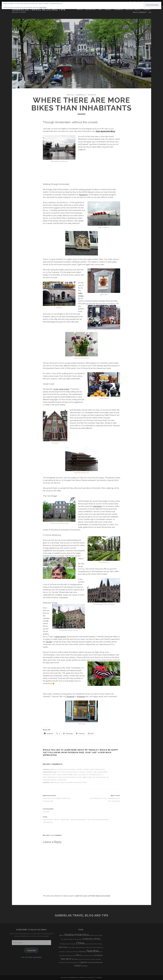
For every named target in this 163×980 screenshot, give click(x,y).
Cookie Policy (43, 7)
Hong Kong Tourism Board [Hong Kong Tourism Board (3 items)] (93, 947)
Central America (133, 10)
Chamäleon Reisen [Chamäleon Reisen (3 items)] (65, 944)
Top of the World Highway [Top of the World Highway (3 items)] (72, 963)
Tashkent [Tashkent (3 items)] (98, 959)
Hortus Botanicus (79, 820)
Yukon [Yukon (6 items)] (78, 966)
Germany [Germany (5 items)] (63, 947)
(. (105, 131)
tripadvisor (83, 195)
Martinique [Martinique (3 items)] (76, 952)
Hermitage (97, 506)
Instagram (81, 697)
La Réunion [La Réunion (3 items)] (69, 952)
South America (140, 12)
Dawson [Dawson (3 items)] (91, 944)
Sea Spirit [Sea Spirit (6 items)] (66, 959)
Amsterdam (48, 820)
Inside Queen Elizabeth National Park (70, 782)
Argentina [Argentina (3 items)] (92, 935)
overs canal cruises (62, 389)
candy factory (60, 637)
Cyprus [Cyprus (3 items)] (87, 944)
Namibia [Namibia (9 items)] (93, 951)
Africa (80, 10)
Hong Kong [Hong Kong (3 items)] (82, 947)
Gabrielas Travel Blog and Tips (39, 10)
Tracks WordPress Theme (72, 978)
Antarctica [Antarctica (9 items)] (81, 935)
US (150, 12)
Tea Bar (49, 642)
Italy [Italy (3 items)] (102, 947)
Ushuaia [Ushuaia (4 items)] (90, 962)
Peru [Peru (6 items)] (78, 955)
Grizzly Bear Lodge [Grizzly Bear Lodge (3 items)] (73, 947)
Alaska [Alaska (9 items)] (69, 935)
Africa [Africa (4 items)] (61, 935)
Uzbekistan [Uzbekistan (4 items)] (98, 962)
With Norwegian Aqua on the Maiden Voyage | (63, 777)
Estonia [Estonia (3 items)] (96, 944)
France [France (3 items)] (100, 944)
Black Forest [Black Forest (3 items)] (73, 939)
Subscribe (32, 950)
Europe (147, 10)
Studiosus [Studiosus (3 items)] (88, 959)
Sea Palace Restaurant (98, 820)
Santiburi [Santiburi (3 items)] (91, 956)
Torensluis (48, 822)
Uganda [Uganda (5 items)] (83, 962)
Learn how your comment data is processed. (92, 896)
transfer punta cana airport (56, 775)
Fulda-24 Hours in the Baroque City (88, 775)
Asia (100, 10)
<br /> (85, 167)
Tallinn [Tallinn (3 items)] (93, 959)
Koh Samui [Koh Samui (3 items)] (62, 952)
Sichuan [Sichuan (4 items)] (75, 959)
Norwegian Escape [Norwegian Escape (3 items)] (70, 956)
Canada (108, 10)
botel (57, 820)
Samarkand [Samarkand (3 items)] (85, 956)
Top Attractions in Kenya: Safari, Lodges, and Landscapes (79, 769)
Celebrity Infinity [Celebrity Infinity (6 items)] (91, 939)
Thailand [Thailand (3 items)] (61, 963)
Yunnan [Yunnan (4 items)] (84, 966)
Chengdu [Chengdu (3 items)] (73, 944)
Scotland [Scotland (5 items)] (98, 955)
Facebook (70, 697)
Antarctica (90, 10)
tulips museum (81, 296)
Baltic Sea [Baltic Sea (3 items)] (67, 939)
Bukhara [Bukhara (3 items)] (79, 939)
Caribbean (118, 10)
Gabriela (81, 95)
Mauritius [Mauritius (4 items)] (83, 952)
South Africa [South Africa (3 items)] (82, 959)
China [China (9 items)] (80, 943)
